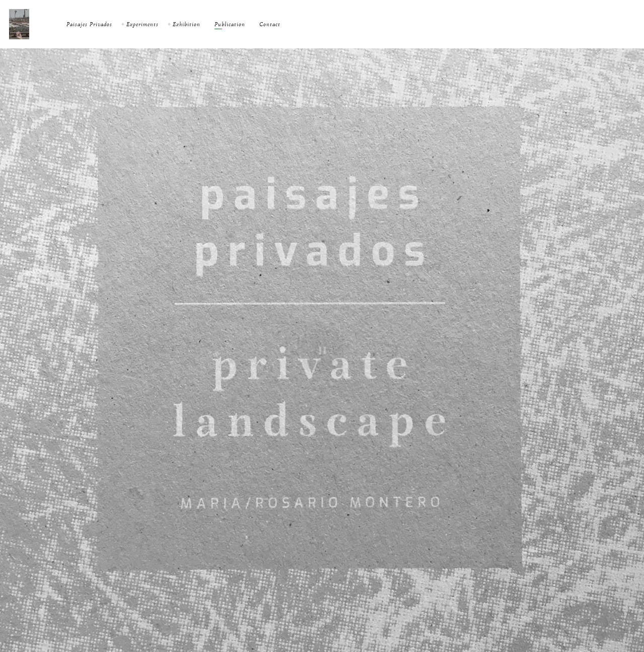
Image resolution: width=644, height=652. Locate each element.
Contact (270, 24)
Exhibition (187, 24)
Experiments (142, 24)
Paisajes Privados (89, 24)
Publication (230, 24)
